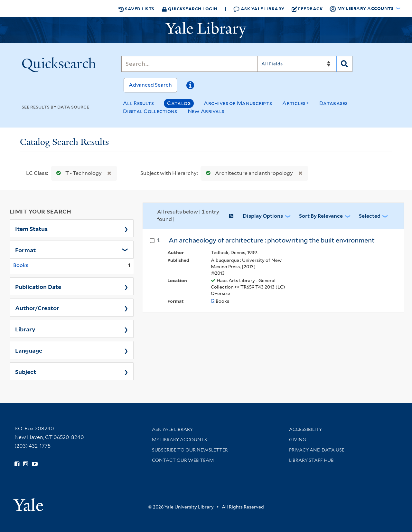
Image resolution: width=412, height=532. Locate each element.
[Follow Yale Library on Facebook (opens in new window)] (17, 464)
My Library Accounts (179, 440)
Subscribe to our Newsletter (190, 450)
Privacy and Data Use (317, 450)
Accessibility (305, 429)
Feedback (307, 9)
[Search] (189, 64)
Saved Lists (136, 9)
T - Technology (78, 173)
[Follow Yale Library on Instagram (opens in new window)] (26, 464)
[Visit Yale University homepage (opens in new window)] (28, 503)
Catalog (179, 103)
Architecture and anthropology (248, 173)
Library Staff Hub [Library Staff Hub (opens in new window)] (311, 460)
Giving (298, 440)
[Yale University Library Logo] (206, 30)
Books (21, 265)
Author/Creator (37, 308)
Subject (26, 371)
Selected (370, 216)
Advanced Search (150, 85)
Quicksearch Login (190, 9)
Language (29, 350)
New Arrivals (206, 111)
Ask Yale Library (259, 9)
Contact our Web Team (183, 460)
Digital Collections (150, 111)
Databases (334, 103)
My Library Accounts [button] (362, 9)
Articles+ (296, 103)
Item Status (31, 228)
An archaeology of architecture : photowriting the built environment (272, 240)
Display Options (263, 216)
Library (25, 329)
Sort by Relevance (321, 216)
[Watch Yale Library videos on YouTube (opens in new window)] (35, 464)
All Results (138, 103)
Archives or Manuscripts (238, 103)
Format (25, 250)
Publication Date (38, 286)
